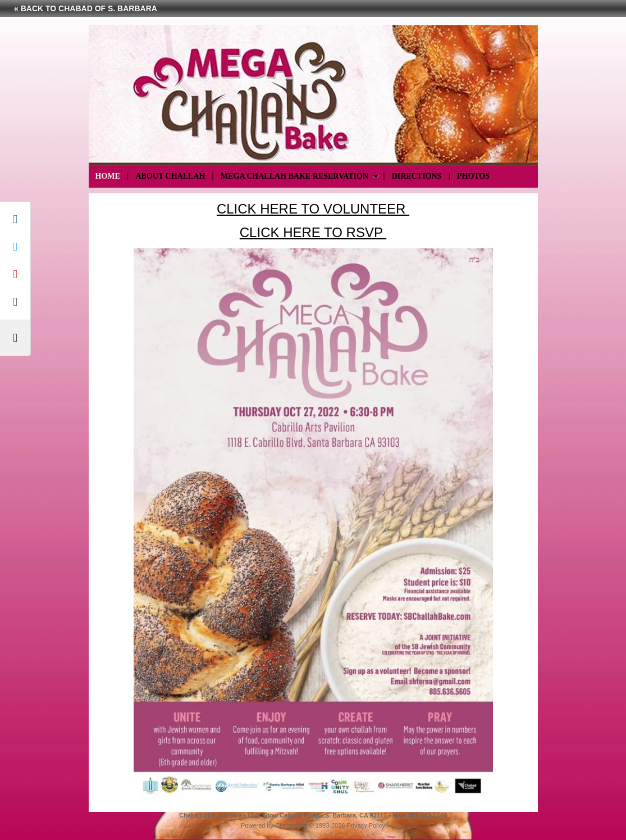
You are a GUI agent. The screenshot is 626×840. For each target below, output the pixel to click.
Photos (473, 176)
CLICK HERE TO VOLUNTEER (313, 209)
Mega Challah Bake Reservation (294, 176)
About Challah (170, 176)
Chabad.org (291, 825)
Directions (417, 176)
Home (108, 176)
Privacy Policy (366, 825)
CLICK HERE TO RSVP (313, 232)
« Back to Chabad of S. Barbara (86, 8)
